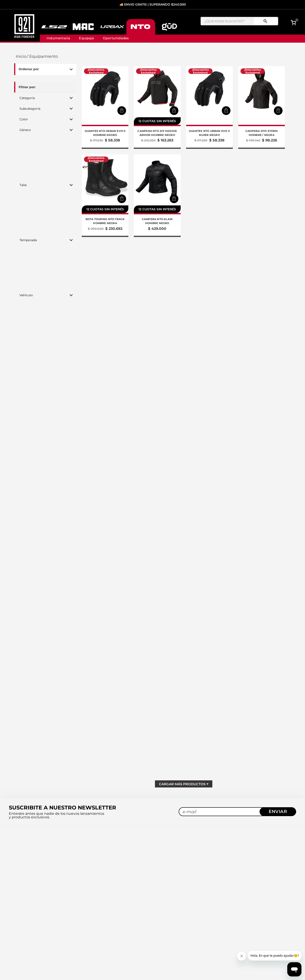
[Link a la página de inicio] (21, 57)
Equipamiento (44, 57)
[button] (45, 98)
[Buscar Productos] (265, 21)
